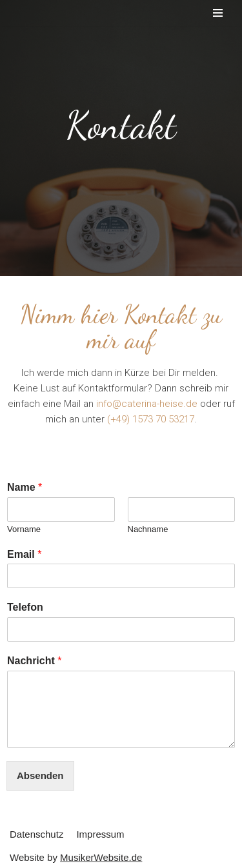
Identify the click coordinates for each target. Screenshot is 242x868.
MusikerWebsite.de (101, 857)
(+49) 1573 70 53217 (151, 419)
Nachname (148, 529)
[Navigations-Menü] (218, 13)
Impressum (100, 834)
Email (24, 554)
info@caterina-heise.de (147, 404)
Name (25, 487)
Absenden (40, 775)
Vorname (24, 529)
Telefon (25, 607)
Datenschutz (36, 834)
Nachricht (34, 661)
